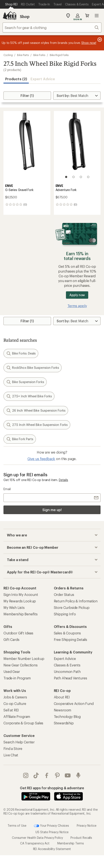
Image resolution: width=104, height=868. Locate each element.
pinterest (57, 775)
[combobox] (52, 27)
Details (63, 480)
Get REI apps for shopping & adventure (52, 788)
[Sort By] (77, 96)
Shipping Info (65, 614)
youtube (68, 775)
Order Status (64, 594)
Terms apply (77, 306)
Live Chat (11, 755)
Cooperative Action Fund (74, 704)
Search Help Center (19, 742)
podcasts (78, 775)
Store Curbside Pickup (72, 607)
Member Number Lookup (24, 659)
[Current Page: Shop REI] (11, 4)
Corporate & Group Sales (23, 723)
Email (7, 489)
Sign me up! (52, 510)
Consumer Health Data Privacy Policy (37, 838)
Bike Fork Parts (20, 439)
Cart (87, 16)
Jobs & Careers (15, 697)
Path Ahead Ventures (70, 678)
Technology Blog (67, 716)
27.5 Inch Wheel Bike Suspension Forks (37, 425)
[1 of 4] (66, 177)
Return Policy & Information (76, 601)
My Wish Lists (14, 607)
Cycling (8, 55)
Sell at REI (11, 710)
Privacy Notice (87, 825)
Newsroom (63, 710)
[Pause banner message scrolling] (99, 40)
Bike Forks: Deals (21, 353)
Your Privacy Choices (51, 826)
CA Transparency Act (35, 843)
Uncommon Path (67, 671)
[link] (27, 147)
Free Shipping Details (71, 639)
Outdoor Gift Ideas (18, 633)
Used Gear (12, 671)
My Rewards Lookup (20, 601)
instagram (26, 775)
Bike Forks (39, 55)
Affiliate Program (17, 716)
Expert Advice (43, 79)
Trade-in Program (17, 678)
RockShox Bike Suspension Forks (33, 368)
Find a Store (13, 748)
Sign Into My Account (21, 594)
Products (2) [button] (16, 79)
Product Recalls (81, 838)
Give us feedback (41, 459)
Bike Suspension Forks (25, 382)
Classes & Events (67, 665)
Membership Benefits (21, 614)
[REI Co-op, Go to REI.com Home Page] (10, 16)
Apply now (77, 295)
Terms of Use (17, 825)
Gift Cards (11, 639)
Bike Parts (23, 55)
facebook (47, 775)
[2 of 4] (74, 177)
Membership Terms (71, 843)
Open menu (97, 16)
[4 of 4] (88, 177)
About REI (62, 697)
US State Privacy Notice (52, 832)
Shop (25, 16)
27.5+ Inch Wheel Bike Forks (29, 396)
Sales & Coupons (67, 633)
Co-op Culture (15, 704)
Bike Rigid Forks (59, 55)
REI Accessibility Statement (52, 849)
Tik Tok (36, 775)
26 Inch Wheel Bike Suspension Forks (36, 411)
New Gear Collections (21, 665)
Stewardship (64, 723)
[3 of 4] (81, 177)
